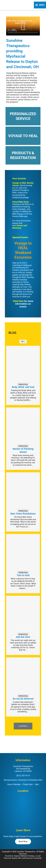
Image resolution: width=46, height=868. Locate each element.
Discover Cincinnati (34, 858)
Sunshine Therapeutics (26, 852)
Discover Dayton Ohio (13, 858)
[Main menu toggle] (40, 5)
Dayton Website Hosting (24, 856)
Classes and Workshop (20, 227)
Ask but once (23, 637)
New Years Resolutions (23, 514)
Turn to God (23, 575)
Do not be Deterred (23, 699)
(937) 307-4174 (23, 776)
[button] (23, 26)
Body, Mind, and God (23, 387)
